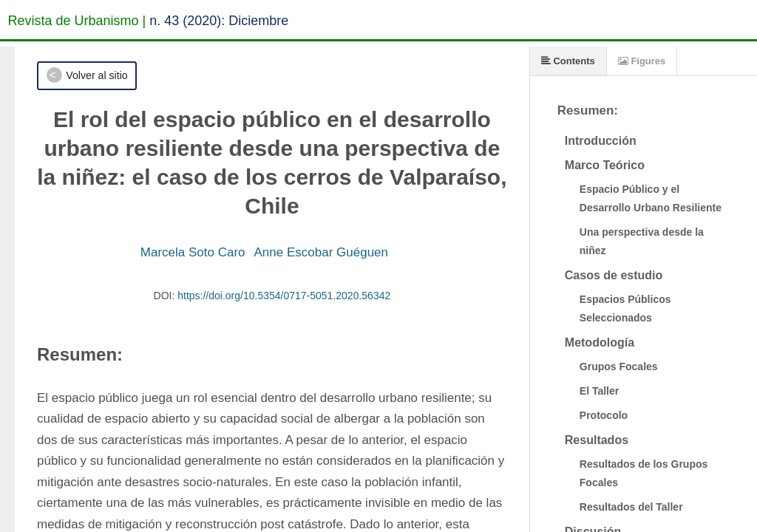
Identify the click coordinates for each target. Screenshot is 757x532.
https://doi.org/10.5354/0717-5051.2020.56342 (284, 296)
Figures (642, 61)
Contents (568, 61)
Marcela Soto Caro (193, 252)
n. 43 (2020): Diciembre (219, 21)
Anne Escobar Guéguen (321, 252)
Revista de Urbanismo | (77, 21)
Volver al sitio (96, 75)
